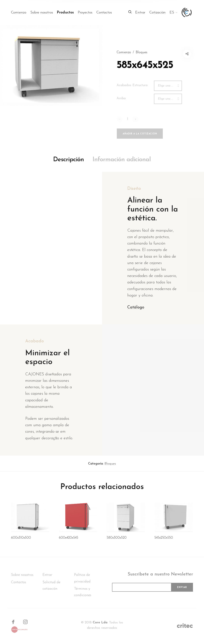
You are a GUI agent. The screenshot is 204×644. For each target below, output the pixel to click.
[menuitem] (21, 13)
